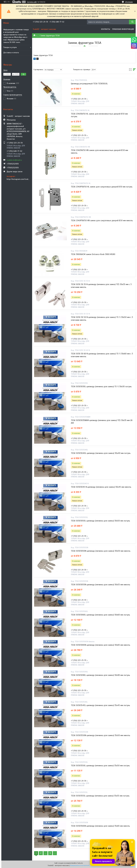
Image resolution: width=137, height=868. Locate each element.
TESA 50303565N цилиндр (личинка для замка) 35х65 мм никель (100, 826)
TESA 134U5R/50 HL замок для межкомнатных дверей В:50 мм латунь (99, 115)
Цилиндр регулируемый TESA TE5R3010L (89, 84)
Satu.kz (80, 863)
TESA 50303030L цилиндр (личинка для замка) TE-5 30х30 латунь (101, 387)
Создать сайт (32, 2)
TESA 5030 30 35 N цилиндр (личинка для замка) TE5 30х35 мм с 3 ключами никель (101, 286)
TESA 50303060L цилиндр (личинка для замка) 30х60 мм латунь (100, 615)
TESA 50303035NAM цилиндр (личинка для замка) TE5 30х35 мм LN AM (102, 422)
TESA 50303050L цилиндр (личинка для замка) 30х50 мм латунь (100, 521)
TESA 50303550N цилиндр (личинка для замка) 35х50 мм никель (101, 735)
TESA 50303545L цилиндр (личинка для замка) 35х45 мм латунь (100, 705)
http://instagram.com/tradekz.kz (18, 179)
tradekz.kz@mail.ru (14, 160)
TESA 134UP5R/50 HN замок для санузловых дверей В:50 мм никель (102, 221)
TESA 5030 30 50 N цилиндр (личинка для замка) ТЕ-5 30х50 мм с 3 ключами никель (102, 319)
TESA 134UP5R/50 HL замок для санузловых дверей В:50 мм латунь (102, 187)
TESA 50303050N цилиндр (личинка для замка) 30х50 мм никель (101, 551)
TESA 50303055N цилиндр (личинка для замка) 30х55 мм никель (101, 585)
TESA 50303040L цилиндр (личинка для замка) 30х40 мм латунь (101, 453)
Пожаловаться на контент (80, 865)
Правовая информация (123, 29)
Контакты (105, 29)
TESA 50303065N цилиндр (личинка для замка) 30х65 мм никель (101, 645)
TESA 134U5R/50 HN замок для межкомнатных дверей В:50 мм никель (99, 152)
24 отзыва (129, 2)
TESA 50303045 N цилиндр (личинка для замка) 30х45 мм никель (101, 487)
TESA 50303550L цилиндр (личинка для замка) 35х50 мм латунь (100, 766)
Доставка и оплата (11, 53)
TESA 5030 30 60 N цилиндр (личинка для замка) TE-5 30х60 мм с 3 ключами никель (102, 355)
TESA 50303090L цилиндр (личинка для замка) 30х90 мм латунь (100, 675)
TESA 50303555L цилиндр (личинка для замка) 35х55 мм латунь (100, 796)
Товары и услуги (10, 47)
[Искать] (132, 22)
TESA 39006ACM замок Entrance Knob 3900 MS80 (93, 254)
